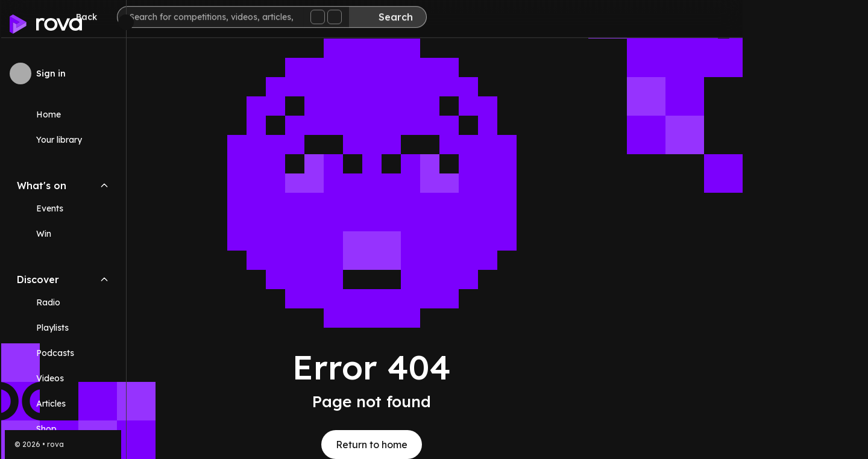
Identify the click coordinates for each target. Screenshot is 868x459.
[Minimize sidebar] (126, 22)
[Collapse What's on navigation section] (104, 186)
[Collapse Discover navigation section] (104, 279)
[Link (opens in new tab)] (63, 429)
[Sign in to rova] (63, 73)
